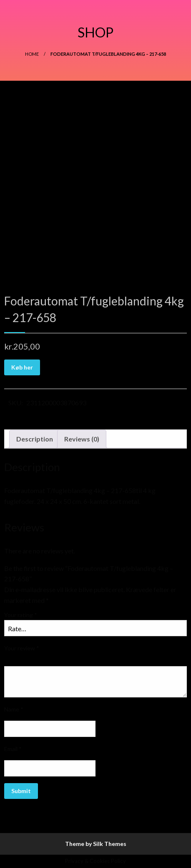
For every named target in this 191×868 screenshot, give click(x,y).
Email (13, 749)
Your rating (21, 615)
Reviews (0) (82, 439)
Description (35, 439)
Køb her (22, 367)
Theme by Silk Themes (96, 844)
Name (14, 709)
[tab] (35, 439)
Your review (22, 648)
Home (32, 54)
